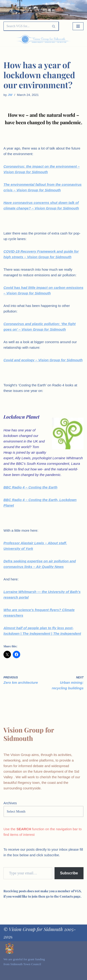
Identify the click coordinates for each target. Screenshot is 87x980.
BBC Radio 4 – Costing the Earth (31, 487)
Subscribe (69, 873)
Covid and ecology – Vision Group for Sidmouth (43, 360)
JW (10, 95)
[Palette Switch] (71, 39)
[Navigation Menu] (78, 26)
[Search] (26, 26)
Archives (10, 803)
